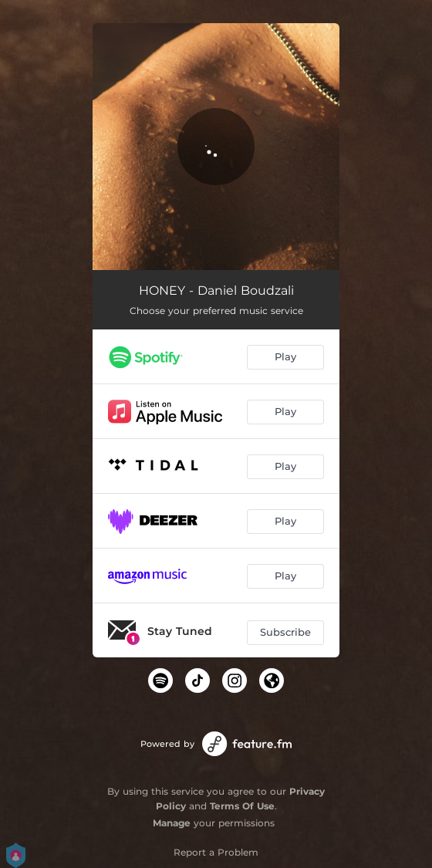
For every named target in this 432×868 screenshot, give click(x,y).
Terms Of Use (242, 806)
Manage (172, 823)
